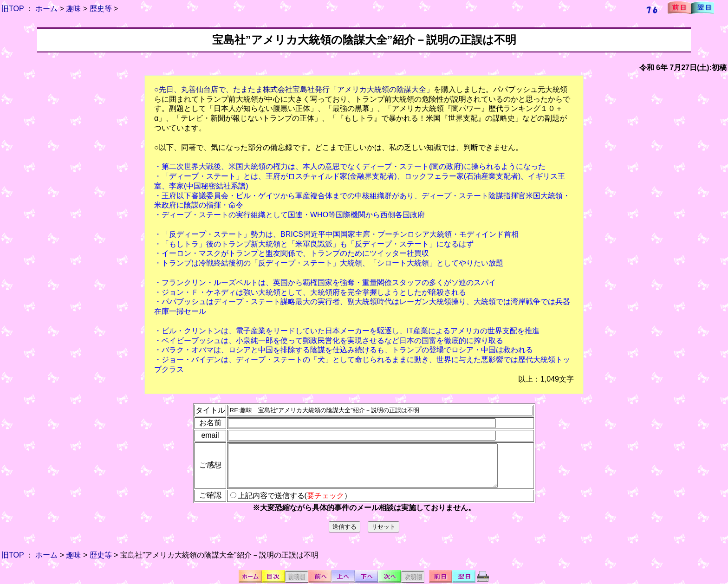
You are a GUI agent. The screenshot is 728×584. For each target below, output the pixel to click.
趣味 (73, 9)
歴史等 (101, 9)
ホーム (46, 9)
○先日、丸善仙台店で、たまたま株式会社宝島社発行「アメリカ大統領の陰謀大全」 (294, 89)
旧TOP (13, 9)
